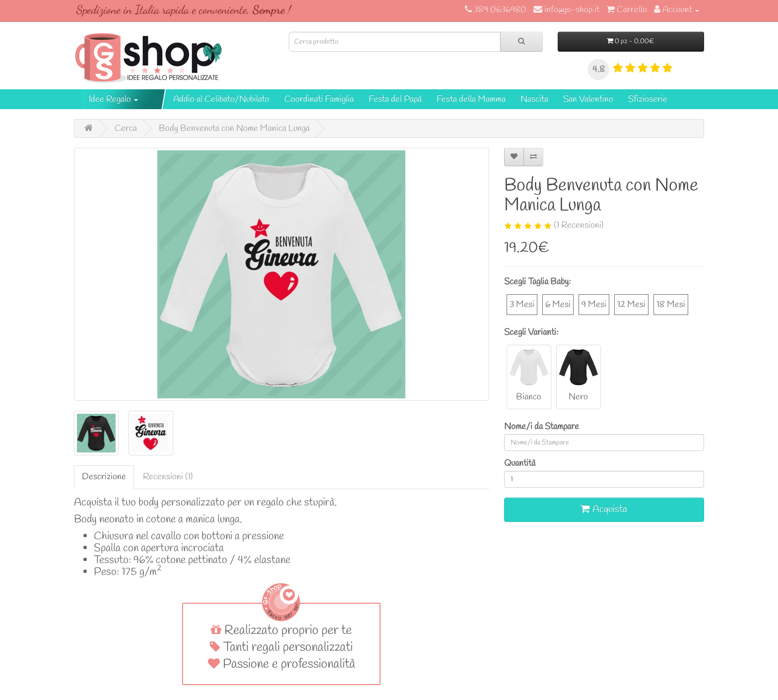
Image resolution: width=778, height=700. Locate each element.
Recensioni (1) (168, 477)
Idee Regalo (113, 99)
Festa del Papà (395, 99)
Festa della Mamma (471, 99)
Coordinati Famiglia (319, 99)
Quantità (520, 463)
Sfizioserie (648, 99)
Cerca (126, 128)
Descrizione (104, 477)
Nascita (534, 99)
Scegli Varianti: (531, 332)
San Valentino (588, 99)
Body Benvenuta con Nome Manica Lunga (234, 128)
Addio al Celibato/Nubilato (221, 99)
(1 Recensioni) (579, 225)
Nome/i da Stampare (542, 427)
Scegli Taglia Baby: (537, 282)
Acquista (604, 509)
